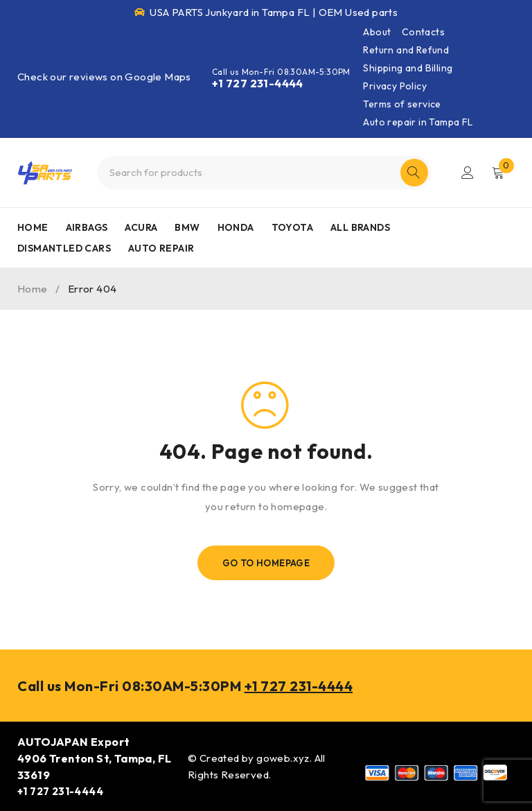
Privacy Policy (395, 86)
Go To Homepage (266, 563)
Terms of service (402, 104)
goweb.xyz (283, 758)
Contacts (423, 32)
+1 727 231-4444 (258, 83)
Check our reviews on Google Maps (104, 77)
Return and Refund (406, 50)
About (377, 32)
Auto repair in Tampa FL (418, 122)
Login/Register (468, 173)
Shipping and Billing (408, 68)
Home (33, 289)
